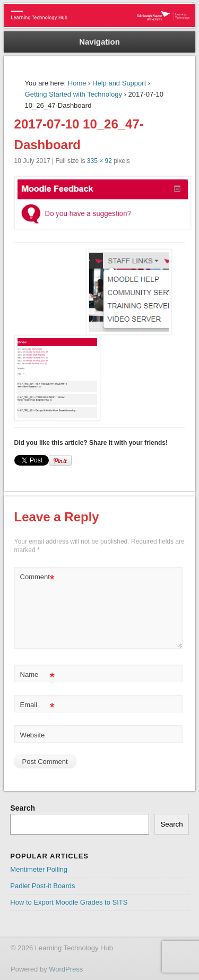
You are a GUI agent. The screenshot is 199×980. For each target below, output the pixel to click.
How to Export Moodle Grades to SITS (69, 902)
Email (37, 705)
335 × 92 (99, 161)
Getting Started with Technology (73, 94)
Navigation (99, 42)
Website (33, 735)
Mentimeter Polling (39, 869)
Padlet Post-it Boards (42, 886)
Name (37, 675)
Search (23, 808)
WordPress (66, 969)
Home (77, 83)
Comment (37, 577)
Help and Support (119, 83)
